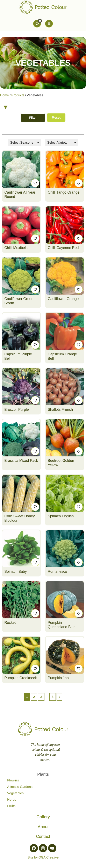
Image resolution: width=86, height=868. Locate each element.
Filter (33, 117)
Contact (43, 836)
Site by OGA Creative (43, 857)
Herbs (12, 800)
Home (4, 95)
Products (18, 95)
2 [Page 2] (34, 697)
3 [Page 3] (41, 697)
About (43, 827)
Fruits (11, 806)
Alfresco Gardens (20, 787)
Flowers (13, 780)
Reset (56, 117)
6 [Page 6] (53, 697)
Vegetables (15, 793)
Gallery (43, 817)
